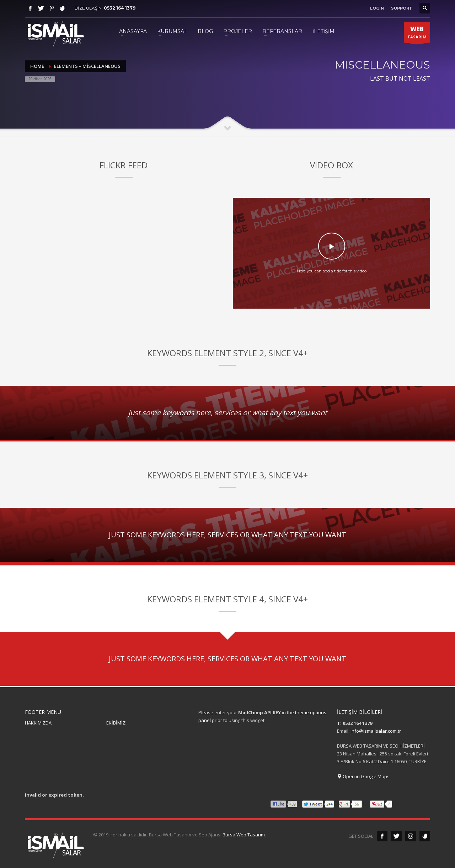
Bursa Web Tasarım (244, 835)
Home (37, 66)
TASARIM (417, 34)
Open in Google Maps (363, 776)
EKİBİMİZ (116, 723)
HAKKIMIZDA (38, 723)
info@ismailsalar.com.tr (376, 731)
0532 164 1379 (120, 8)
